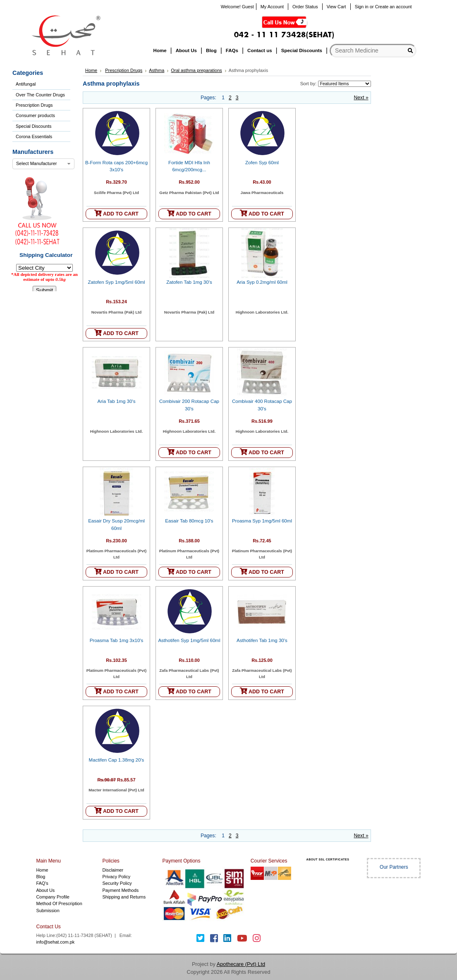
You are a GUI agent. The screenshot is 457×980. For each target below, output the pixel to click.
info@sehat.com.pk (56, 942)
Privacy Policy (116, 877)
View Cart (336, 7)
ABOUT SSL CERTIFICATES (328, 859)
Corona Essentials (34, 137)
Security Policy (117, 883)
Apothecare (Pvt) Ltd (241, 964)
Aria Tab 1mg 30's (117, 401)
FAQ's (42, 883)
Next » (361, 98)
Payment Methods (120, 890)
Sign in (362, 7)
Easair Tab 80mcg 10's (189, 521)
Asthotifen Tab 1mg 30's (262, 640)
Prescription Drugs (34, 105)
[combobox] (43, 164)
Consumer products (35, 115)
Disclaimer (113, 870)
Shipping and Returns (124, 897)
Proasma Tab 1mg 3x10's (117, 640)
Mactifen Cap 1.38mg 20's (117, 760)
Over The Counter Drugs (40, 95)
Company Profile (53, 897)
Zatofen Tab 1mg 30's (189, 282)
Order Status (305, 7)
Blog (41, 877)
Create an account (394, 7)
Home (91, 70)
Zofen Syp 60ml (262, 163)
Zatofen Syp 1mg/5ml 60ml (117, 282)
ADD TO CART (116, 213)
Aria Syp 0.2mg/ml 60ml (262, 282)
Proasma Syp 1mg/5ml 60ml (262, 521)
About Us (46, 890)
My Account (272, 7)
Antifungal (26, 84)
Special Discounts (33, 126)
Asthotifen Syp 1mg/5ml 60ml (189, 640)
